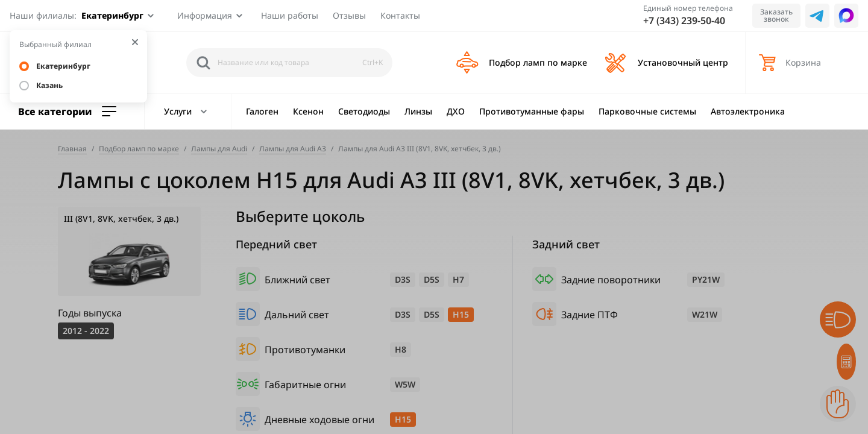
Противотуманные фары (532, 111)
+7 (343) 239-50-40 (684, 20)
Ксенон (308, 111)
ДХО (456, 111)
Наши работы (290, 15)
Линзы (418, 111)
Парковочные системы (647, 111)
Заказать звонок (776, 15)
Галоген (262, 111)
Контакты (400, 15)
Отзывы (349, 15)
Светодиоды (364, 111)
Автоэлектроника (748, 111)
